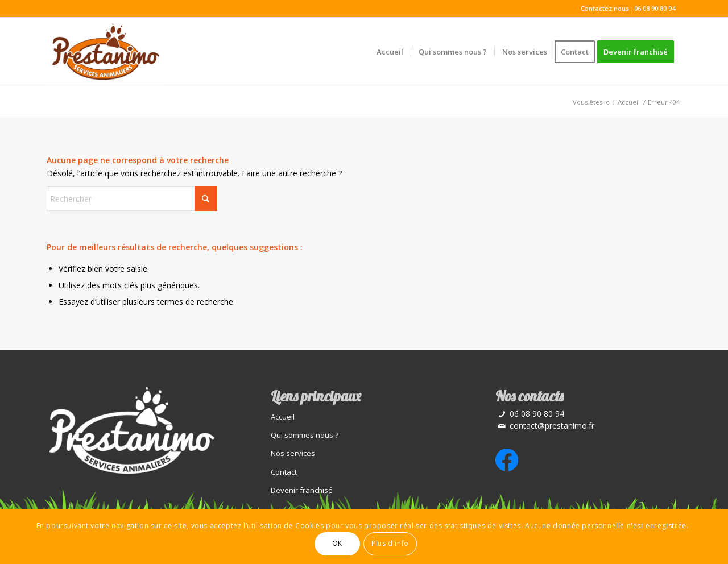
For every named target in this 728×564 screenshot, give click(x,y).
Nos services (293, 453)
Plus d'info (390, 543)
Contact (284, 472)
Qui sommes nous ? (305, 435)
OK (337, 543)
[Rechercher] (132, 199)
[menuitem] (390, 52)
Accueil (283, 417)
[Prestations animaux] (105, 52)
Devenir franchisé (302, 490)
